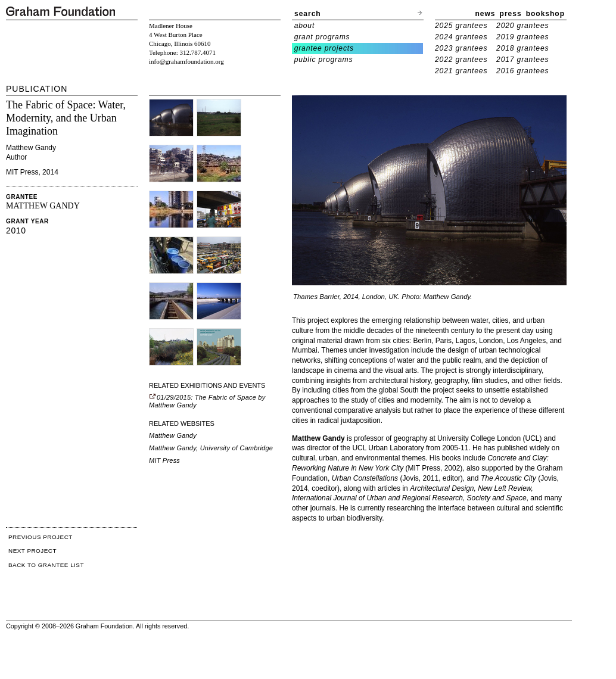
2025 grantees (461, 26)
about (305, 26)
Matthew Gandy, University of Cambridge (211, 448)
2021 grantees (461, 71)
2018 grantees (522, 48)
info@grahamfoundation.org (186, 61)
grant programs (322, 37)
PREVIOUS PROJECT (41, 537)
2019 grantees (522, 37)
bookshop (545, 14)
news (486, 14)
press (511, 14)
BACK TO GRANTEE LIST (46, 565)
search (308, 14)
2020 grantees (522, 26)
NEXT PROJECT (32, 551)
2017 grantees (522, 60)
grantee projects (324, 48)
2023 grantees (461, 48)
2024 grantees (461, 37)
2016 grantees (522, 71)
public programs (324, 60)
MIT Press (164, 460)
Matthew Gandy (173, 435)
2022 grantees (461, 60)
